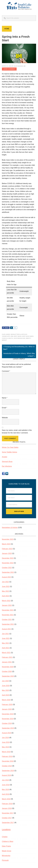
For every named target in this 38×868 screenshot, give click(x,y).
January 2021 (7, 662)
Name (5, 398)
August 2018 (6, 775)
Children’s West (8, 841)
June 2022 (6, 586)
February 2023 (7, 549)
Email (5, 408)
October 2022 (7, 568)
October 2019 (7, 723)
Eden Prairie (6, 846)
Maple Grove (7, 851)
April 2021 (6, 648)
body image (18, 336)
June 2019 (6, 742)
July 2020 (5, 681)
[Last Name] (19, 498)
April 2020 (6, 695)
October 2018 (7, 766)
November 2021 (8, 615)
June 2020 (6, 686)
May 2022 (5, 591)
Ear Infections (7, 466)
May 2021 (5, 643)
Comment (6, 371)
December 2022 (8, 558)
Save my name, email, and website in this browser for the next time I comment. (17, 431)
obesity (28, 338)
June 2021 (6, 638)
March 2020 (6, 700)
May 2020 (5, 690)
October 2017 (7, 818)
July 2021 (5, 634)
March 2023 (6, 544)
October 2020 (7, 671)
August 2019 (6, 733)
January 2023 (7, 553)
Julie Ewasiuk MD (19, 338)
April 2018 (6, 794)
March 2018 (6, 799)
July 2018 (5, 780)
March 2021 (6, 653)
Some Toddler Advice (10, 452)
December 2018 (8, 761)
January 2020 (7, 709)
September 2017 (8, 823)
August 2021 (6, 629)
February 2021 (7, 657)
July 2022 (5, 582)
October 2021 (7, 620)
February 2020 (7, 705)
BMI (12, 336)
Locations (6, 829)
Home (7, 29)
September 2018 (8, 771)
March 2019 (6, 752)
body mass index (28, 336)
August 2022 (6, 577)
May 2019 (5, 747)
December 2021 (8, 610)
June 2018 (6, 785)
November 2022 (8, 563)
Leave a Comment (9, 69)
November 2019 (8, 719)
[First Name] (19, 491)
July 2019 (5, 738)
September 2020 (8, 676)
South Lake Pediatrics (19, 6)
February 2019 (7, 756)
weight (4, 340)
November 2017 (8, 813)
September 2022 (8, 572)
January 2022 (7, 605)
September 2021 (8, 624)
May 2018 (5, 789)
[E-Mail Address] (19, 505)
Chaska (5, 837)
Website (5, 418)
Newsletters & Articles (19, 334)
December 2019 (8, 714)
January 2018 (7, 808)
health (11, 338)
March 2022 (6, 601)
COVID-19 (5, 338)
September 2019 (8, 728)
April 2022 (6, 596)
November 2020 (8, 667)
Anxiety (5, 457)
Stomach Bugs (7, 462)
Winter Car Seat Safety (10, 447)
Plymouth (5, 860)
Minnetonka (6, 856)
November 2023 (8, 539)
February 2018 (7, 804)
